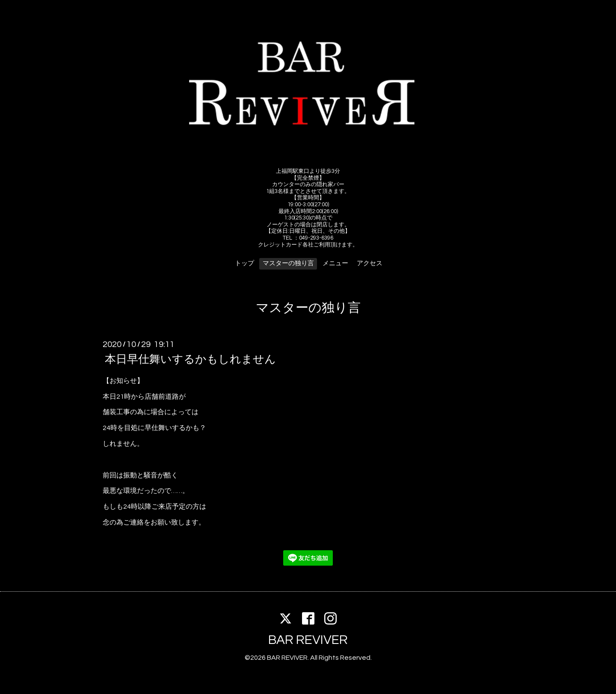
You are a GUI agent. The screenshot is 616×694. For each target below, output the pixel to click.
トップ (244, 263)
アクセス (370, 263)
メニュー (335, 263)
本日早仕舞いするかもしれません (190, 359)
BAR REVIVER (308, 640)
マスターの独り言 (288, 263)
